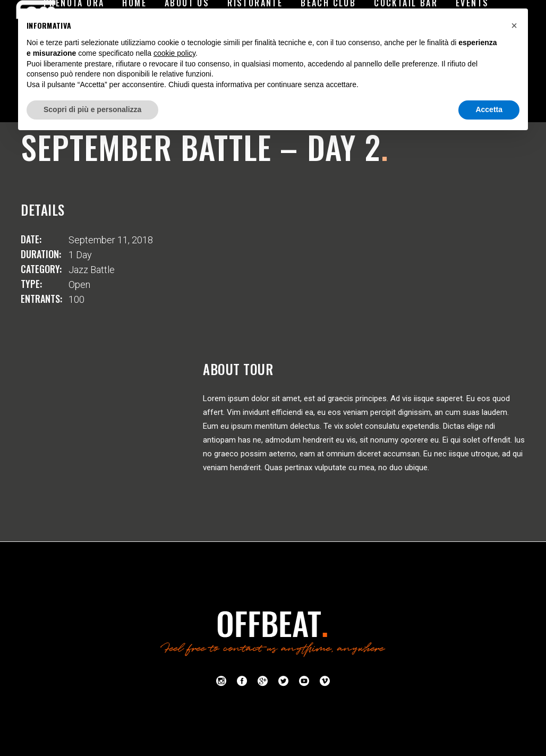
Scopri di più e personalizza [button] (92, 109)
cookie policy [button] (174, 53)
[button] (514, 26)
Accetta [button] (489, 109)
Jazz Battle (92, 270)
